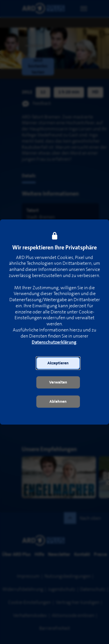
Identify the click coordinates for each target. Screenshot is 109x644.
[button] (58, 363)
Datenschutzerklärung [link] (54, 342)
